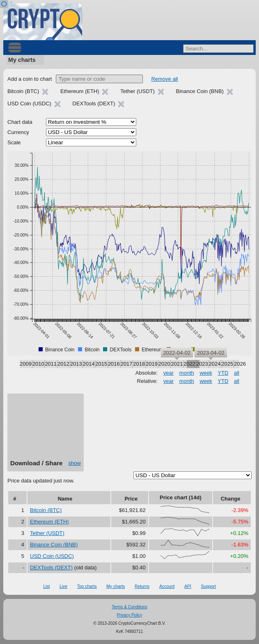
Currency (18, 132)
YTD (223, 373)
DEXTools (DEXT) (51, 568)
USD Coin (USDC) (52, 556)
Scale (14, 142)
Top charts (87, 586)
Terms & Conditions (129, 607)
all (237, 373)
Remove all (164, 79)
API (188, 586)
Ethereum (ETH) (49, 522)
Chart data (20, 122)
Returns (142, 586)
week (206, 373)
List (46, 586)
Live (63, 586)
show (75, 463)
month (187, 373)
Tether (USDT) (47, 533)
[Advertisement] (46, 429)
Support (208, 586)
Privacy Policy (129, 615)
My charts (22, 60)
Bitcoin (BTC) (46, 510)
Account (167, 586)
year (168, 373)
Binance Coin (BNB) (54, 545)
